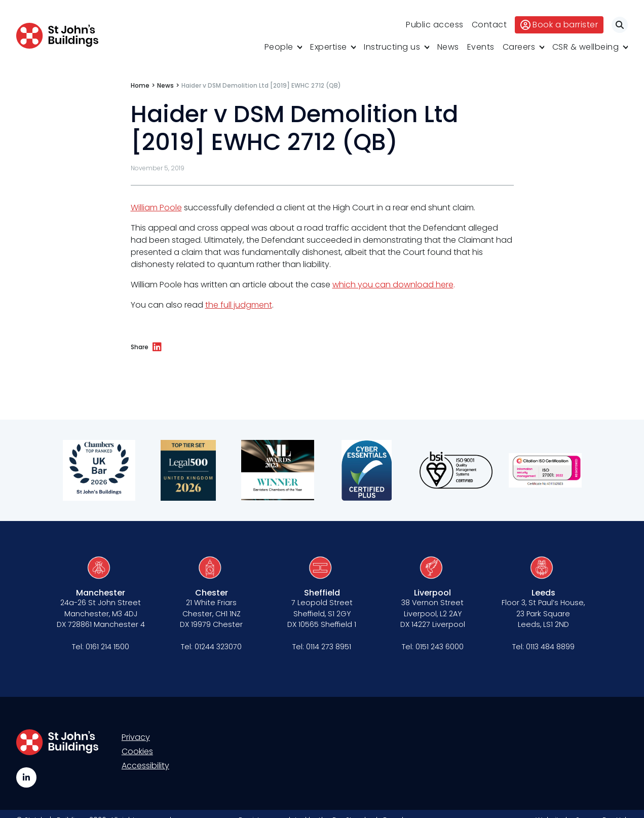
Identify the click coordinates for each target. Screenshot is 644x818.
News (448, 47)
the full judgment (239, 305)
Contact (489, 25)
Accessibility (145, 766)
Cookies (137, 751)
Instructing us (392, 47)
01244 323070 (218, 647)
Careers (519, 47)
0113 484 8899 (550, 647)
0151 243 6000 (440, 647)
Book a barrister (559, 25)
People (279, 47)
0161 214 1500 (107, 647)
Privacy (136, 737)
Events (481, 47)
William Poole (156, 208)
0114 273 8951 (329, 647)
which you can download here (393, 285)
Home (140, 85)
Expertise (329, 47)
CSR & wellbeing (586, 47)
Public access (435, 25)
